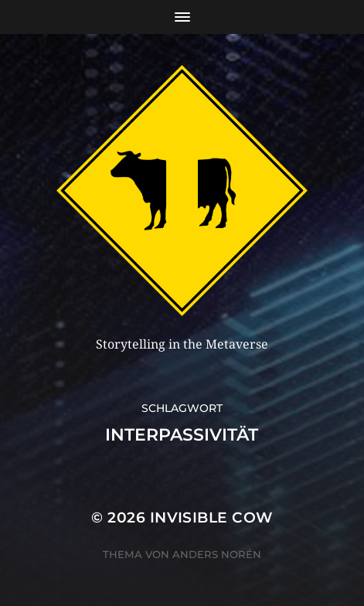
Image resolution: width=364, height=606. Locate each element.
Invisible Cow (211, 517)
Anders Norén (217, 554)
